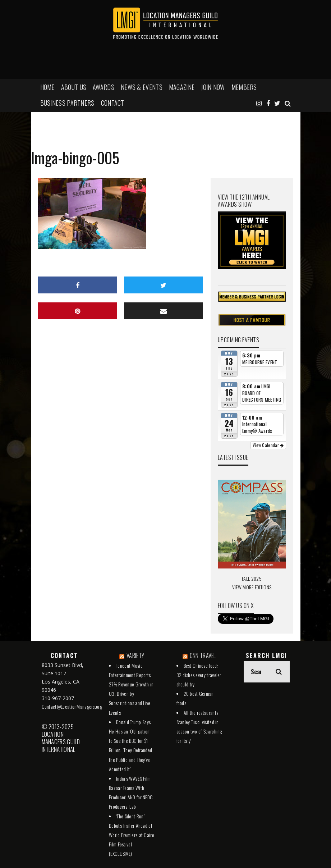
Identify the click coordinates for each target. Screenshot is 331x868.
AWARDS (104, 87)
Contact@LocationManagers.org (72, 706)
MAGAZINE (182, 87)
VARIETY (135, 655)
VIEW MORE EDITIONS (252, 587)
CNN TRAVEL (203, 655)
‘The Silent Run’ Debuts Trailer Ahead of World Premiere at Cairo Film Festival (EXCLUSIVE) (132, 835)
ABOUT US (74, 87)
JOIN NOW (213, 87)
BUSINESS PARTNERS (67, 103)
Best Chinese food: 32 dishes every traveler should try (199, 675)
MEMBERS (244, 87)
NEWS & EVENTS (142, 87)
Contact (113, 103)
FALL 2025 (252, 578)
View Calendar (268, 445)
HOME (47, 87)
